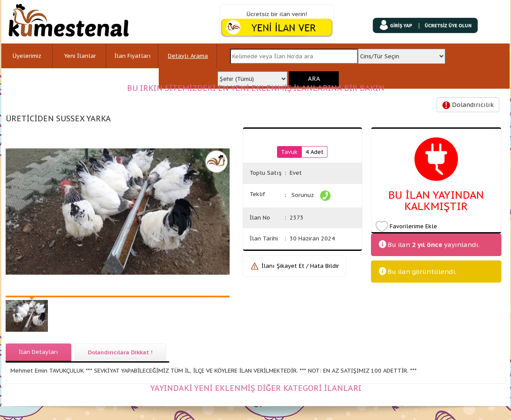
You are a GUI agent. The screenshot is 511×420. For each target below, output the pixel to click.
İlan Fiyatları (133, 56)
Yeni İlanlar (80, 56)
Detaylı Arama (188, 56)
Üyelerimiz (27, 56)
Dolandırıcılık (468, 105)
